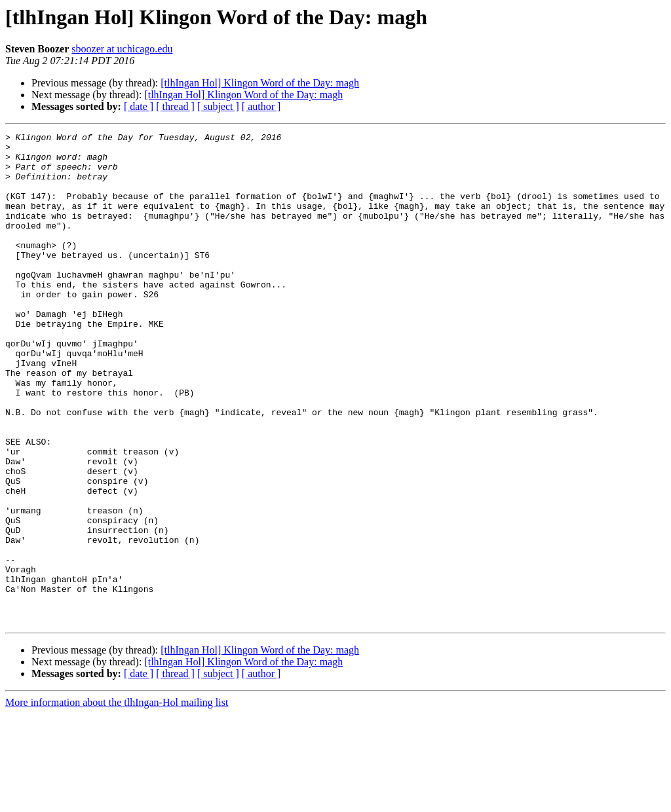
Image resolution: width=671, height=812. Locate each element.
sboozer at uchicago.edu (122, 49)
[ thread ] (175, 106)
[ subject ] (218, 106)
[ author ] (261, 106)
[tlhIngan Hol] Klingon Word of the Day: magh (260, 83)
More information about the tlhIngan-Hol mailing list (117, 801)
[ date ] (139, 106)
